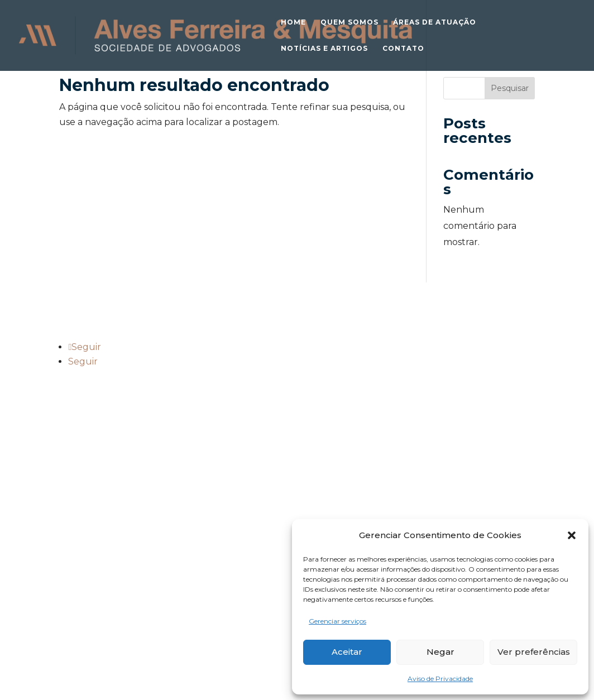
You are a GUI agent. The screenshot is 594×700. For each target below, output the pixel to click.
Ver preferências (534, 652)
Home (293, 22)
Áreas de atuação (435, 22)
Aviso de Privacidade (440, 679)
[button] (572, 535)
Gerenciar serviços (337, 621)
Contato (403, 49)
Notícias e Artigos (324, 49)
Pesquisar (510, 88)
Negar (440, 652)
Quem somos (349, 22)
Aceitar (347, 652)
